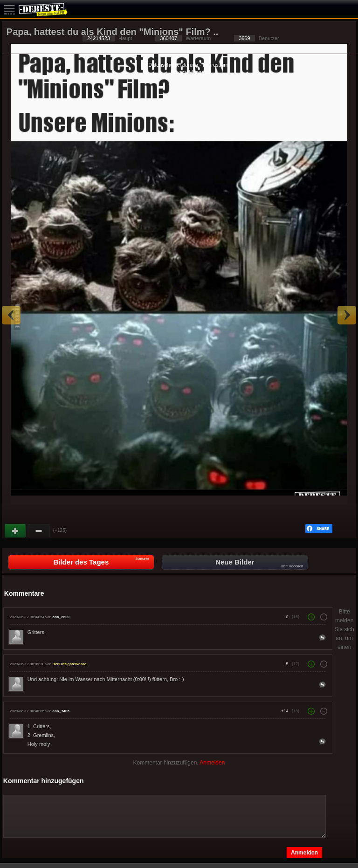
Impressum (215, 65)
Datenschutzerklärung (173, 65)
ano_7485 (61, 711)
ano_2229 (61, 617)
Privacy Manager (190, 72)
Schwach (39, 531)
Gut (16, 531)
